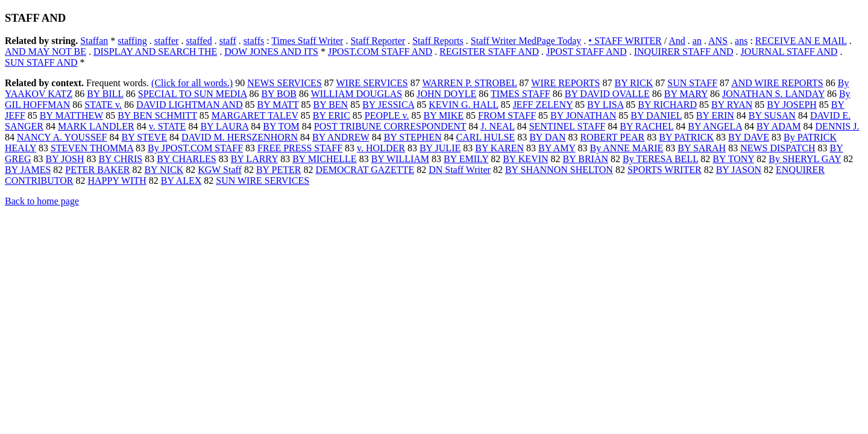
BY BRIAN (586, 159)
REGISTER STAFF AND (489, 52)
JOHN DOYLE (446, 94)
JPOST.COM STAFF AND (380, 52)
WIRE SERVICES (372, 83)
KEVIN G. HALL (463, 105)
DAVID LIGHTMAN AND (190, 105)
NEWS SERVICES (285, 83)
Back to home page (42, 201)
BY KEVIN (525, 159)
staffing (132, 41)
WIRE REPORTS (565, 83)
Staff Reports (438, 41)
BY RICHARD (667, 105)
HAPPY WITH (117, 181)
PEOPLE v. (387, 115)
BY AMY (557, 148)
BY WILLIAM (400, 159)
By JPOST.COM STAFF (195, 148)
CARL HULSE (486, 137)
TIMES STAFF (520, 94)
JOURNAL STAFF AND (789, 52)
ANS (718, 41)
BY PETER (279, 170)
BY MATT (278, 105)
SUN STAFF (692, 83)
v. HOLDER (381, 148)
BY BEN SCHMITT (157, 115)
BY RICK (634, 83)
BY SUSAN (772, 115)
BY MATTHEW (71, 115)
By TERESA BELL (660, 159)
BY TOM (281, 126)
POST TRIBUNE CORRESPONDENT (390, 126)
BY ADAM (779, 126)
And (677, 41)
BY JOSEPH (792, 105)
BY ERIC (332, 115)
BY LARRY (254, 159)
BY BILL (105, 94)
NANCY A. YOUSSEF (62, 137)
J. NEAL (497, 126)
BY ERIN (715, 115)
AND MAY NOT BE (46, 52)
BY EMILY (466, 159)
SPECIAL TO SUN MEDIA (193, 94)
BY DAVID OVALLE (607, 94)
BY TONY (733, 159)
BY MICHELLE (325, 159)
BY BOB (279, 94)
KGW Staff (220, 170)
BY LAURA (224, 126)
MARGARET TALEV (255, 115)
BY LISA (605, 105)
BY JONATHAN (583, 115)
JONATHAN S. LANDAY (773, 94)
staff (228, 41)
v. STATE (168, 126)
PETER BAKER (97, 170)
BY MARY (686, 94)
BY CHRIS (120, 159)
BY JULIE (440, 148)
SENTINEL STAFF (568, 126)
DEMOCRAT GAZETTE (365, 170)
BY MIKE (443, 115)
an (697, 41)
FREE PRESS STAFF (300, 148)
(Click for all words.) (192, 83)
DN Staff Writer (460, 170)
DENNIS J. (838, 126)
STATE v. (103, 105)
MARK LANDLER (96, 126)
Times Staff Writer (307, 41)
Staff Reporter (378, 41)
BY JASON (739, 170)
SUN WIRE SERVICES (263, 181)
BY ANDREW (341, 137)
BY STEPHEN (413, 137)
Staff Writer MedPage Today (526, 41)
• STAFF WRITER (625, 41)
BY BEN (331, 105)
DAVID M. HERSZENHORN (240, 137)
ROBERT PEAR (612, 137)
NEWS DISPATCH (778, 148)
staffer (167, 41)
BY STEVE (144, 137)
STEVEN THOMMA (92, 148)
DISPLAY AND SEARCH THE (155, 52)
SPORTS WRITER (665, 170)
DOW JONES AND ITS (271, 52)
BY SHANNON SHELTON (559, 170)
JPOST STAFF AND (587, 52)
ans (741, 41)
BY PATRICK (686, 137)
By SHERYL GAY (805, 159)
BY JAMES (28, 170)
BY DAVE (749, 137)
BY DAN (547, 137)
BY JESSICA (388, 105)
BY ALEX (181, 181)
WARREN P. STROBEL (469, 83)
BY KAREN (499, 148)
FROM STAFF (507, 115)
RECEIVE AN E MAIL (801, 41)
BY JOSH (65, 159)
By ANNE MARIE (626, 148)
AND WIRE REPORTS (777, 83)
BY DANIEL (656, 115)
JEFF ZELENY (543, 105)
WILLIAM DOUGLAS (357, 94)
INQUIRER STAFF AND (684, 52)
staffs (254, 41)
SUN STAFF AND (41, 62)
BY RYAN (732, 105)
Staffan (94, 41)
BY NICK (164, 170)
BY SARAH (702, 148)
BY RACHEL (646, 126)
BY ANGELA (715, 126)
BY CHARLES (187, 159)
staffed (199, 41)
